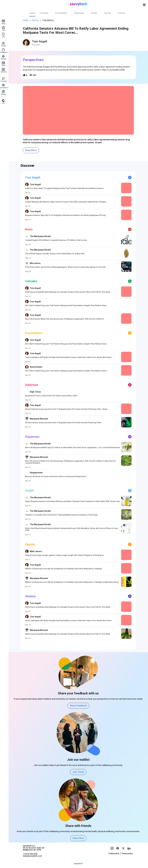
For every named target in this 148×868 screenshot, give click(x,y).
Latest (33, 13)
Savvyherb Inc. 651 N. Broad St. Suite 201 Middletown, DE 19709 (35, 853)
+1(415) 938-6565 (31, 859)
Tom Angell (49, 20)
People (36, 20)
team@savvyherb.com (33, 861)
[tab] (33, 13)
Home (27, 20)
